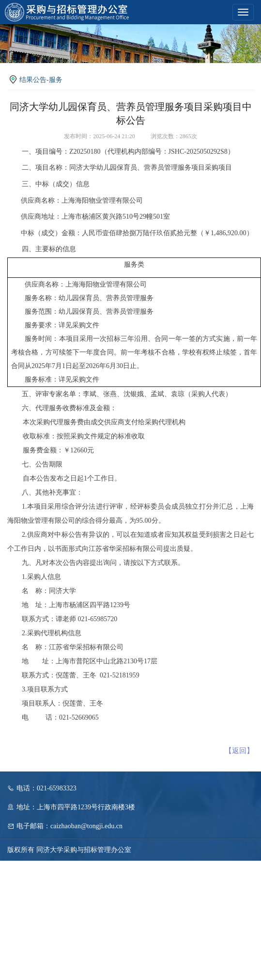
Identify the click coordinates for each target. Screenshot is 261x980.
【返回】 (239, 751)
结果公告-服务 (41, 80)
